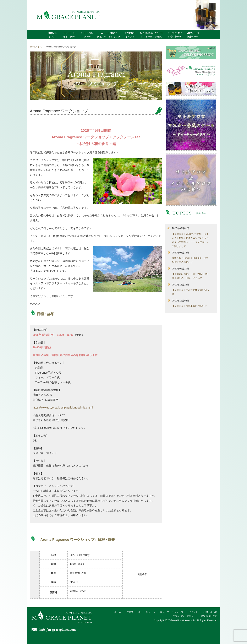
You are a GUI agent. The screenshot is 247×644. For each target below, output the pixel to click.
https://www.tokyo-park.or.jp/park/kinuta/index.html (63, 408)
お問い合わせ (210, 612)
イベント (193, 612)
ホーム (118, 612)
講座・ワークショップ (172, 612)
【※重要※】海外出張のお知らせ (189, 306)
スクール (150, 612)
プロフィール (134, 612)
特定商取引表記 (209, 616)
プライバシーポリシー (184, 616)
